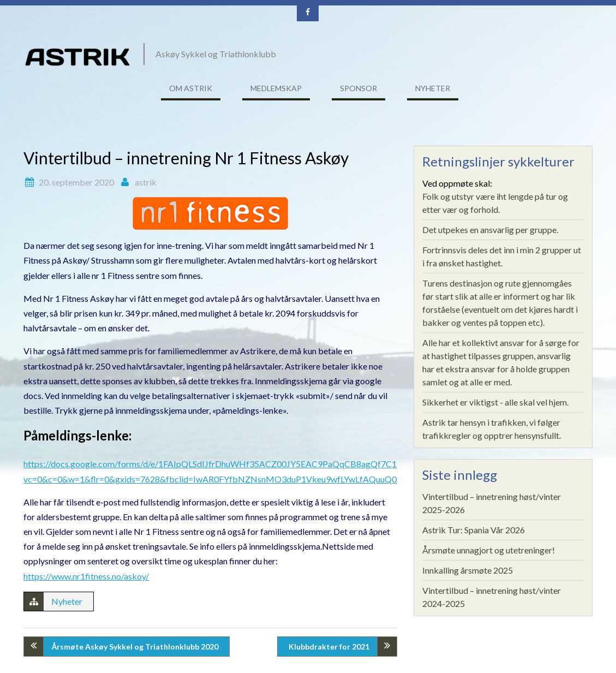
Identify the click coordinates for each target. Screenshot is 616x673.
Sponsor (358, 88)
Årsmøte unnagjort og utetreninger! (489, 550)
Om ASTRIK (191, 88)
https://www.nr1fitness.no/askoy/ (86, 576)
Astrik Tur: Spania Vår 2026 (474, 530)
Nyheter (433, 88)
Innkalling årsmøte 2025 (468, 570)
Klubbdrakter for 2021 (329, 647)
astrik (146, 182)
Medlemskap (276, 88)
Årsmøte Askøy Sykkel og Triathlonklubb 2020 (135, 647)
